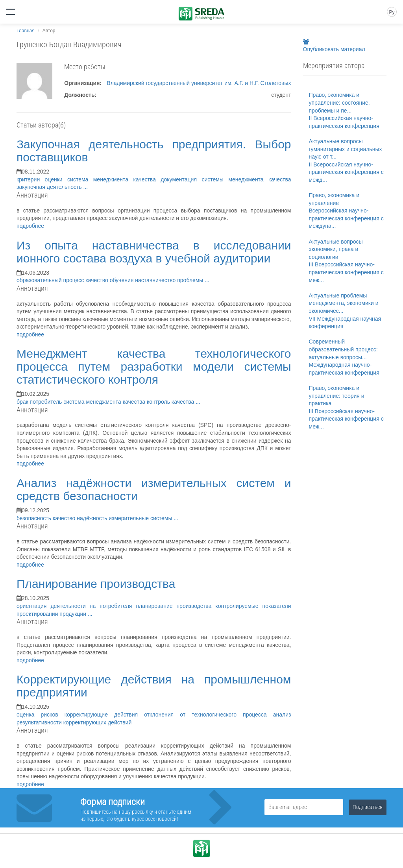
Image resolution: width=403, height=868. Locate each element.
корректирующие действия (104, 715)
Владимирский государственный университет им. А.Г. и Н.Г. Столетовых (199, 83)
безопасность (35, 518)
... (86, 187)
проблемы (191, 280)
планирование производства (176, 606)
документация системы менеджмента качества (226, 179)
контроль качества (171, 402)
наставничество (156, 280)
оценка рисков (41, 715)
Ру (392, 12)
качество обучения (110, 280)
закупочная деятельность (50, 187)
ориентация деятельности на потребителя (76, 606)
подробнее (30, 226)
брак (23, 402)
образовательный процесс (51, 280)
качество (65, 518)
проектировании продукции (52, 614)
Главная (26, 31)
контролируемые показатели (253, 606)
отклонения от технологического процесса (209, 715)
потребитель (47, 402)
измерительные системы (141, 518)
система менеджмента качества (114, 179)
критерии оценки (42, 179)
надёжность (93, 518)
